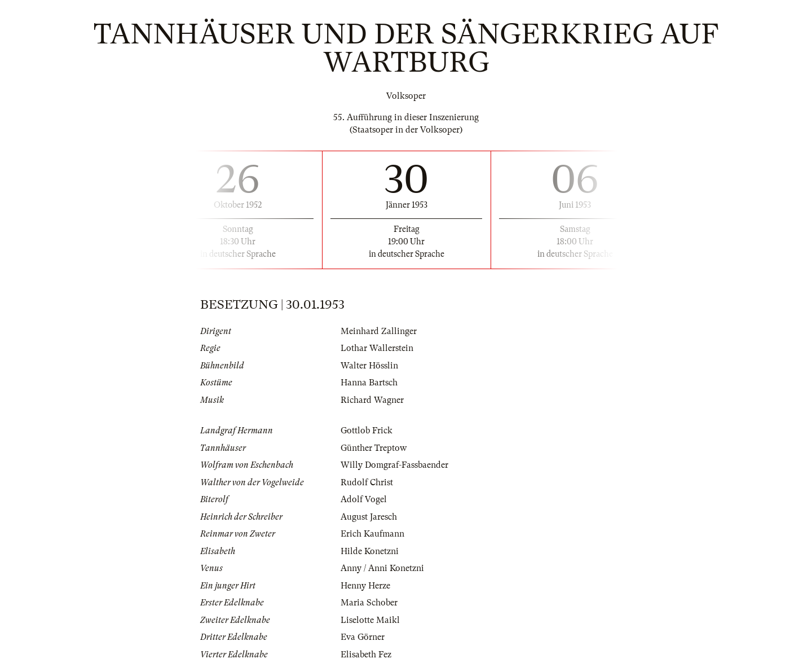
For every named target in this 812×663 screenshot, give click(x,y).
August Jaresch (369, 517)
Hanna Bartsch (369, 383)
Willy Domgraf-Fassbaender (394, 465)
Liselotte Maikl (370, 620)
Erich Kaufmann (372, 534)
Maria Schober (369, 603)
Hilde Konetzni (370, 551)
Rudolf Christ (367, 482)
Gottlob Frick (367, 431)
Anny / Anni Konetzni (382, 568)
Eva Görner (363, 637)
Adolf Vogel (364, 499)
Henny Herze (365, 586)
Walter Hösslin (369, 366)
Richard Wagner (372, 400)
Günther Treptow (374, 448)
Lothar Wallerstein (377, 348)
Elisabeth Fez (366, 655)
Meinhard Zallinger (379, 331)
